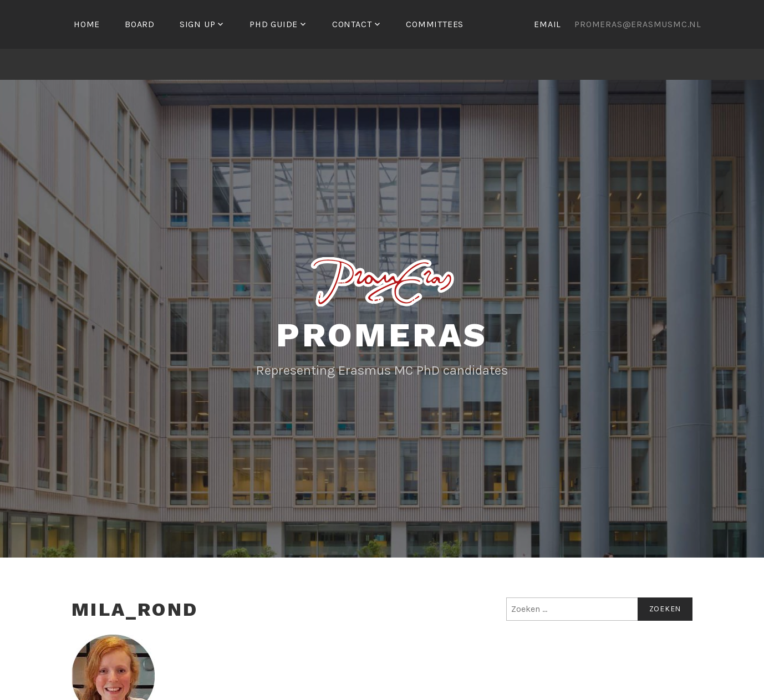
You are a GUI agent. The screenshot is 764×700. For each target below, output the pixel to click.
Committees (435, 24)
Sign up (198, 24)
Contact (352, 24)
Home (87, 24)
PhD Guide (274, 24)
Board (140, 24)
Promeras (382, 335)
